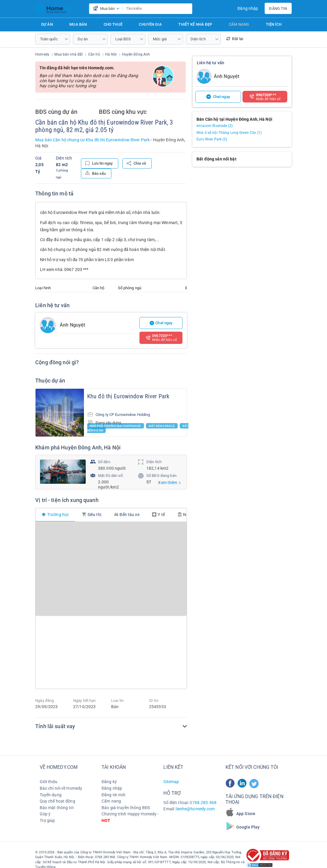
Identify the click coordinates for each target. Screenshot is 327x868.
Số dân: (104, 462)
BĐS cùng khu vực (123, 112)
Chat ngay (161, 323)
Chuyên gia (150, 24)
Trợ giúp (47, 820)
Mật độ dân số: (111, 476)
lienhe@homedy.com (195, 809)
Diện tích (154, 462)
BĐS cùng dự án (56, 112)
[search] (187, 9)
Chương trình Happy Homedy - (130, 817)
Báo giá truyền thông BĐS (126, 807)
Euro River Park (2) (212, 139)
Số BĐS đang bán (161, 476)
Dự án (47, 24)
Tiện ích (274, 24)
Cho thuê (113, 24)
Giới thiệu (49, 782)
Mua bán (78, 24)
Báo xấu (95, 173)
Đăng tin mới (113, 794)
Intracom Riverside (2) (215, 126)
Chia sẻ (136, 163)
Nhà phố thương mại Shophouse (116, 426)
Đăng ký (109, 782)
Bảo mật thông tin (57, 807)
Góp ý (45, 814)
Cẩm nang (239, 24)
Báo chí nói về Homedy (61, 788)
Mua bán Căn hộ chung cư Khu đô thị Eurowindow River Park (92, 140)
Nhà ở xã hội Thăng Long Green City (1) (229, 133)
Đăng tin (278, 9)
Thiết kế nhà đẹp (195, 24)
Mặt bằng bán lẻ (162, 426)
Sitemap (171, 782)
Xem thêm (168, 483)
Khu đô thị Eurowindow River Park (128, 396)
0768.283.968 (203, 802)
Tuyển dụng (51, 794)
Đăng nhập (248, 8)
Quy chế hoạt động (57, 801)
